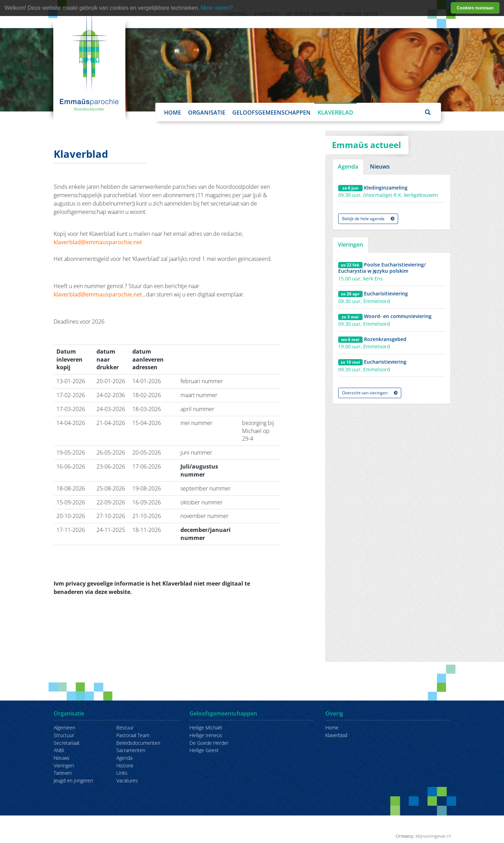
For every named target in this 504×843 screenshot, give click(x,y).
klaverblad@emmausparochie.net (98, 242)
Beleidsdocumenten (138, 743)
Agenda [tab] (348, 167)
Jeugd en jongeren (73, 780)
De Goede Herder (209, 743)
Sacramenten (131, 750)
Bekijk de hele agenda (368, 219)
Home (173, 113)
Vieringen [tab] (350, 245)
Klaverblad (335, 113)
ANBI (59, 750)
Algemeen (64, 728)
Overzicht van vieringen (370, 393)
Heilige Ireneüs (206, 735)
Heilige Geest (204, 750)
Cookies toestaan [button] (475, 8)
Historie (125, 765)
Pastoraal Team (133, 735)
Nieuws (62, 758)
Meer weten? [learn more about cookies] (217, 8)
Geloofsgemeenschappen (272, 113)
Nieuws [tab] (380, 167)
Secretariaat (67, 743)
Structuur (64, 735)
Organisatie (207, 113)
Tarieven (63, 773)
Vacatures (127, 780)
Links (122, 773)
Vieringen (64, 765)
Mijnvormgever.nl (433, 836)
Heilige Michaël (206, 728)
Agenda (124, 758)
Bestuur (125, 728)
